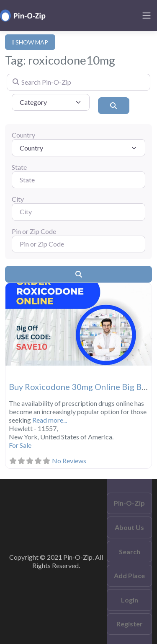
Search (130, 552)
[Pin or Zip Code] (78, 244)
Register (130, 624)
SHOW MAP (30, 42)
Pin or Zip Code (34, 231)
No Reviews (69, 461)
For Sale (20, 445)
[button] (16, 324)
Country (23, 135)
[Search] (114, 106)
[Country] (78, 148)
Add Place (129, 575)
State (19, 167)
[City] (78, 212)
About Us (129, 527)
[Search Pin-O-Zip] (78, 82)
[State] (78, 180)
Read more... (50, 420)
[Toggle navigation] (147, 16)
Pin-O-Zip (129, 503)
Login (130, 600)
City (18, 199)
